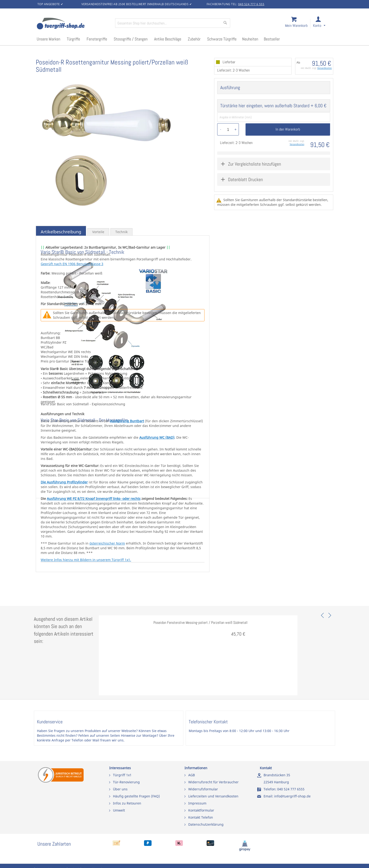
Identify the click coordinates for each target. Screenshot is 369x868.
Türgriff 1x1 (122, 775)
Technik (121, 232)
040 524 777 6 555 (251, 4)
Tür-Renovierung (126, 782)
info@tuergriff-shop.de (292, 796)
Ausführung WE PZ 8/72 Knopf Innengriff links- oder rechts (94, 499)
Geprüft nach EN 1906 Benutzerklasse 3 (72, 264)
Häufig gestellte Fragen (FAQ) (136, 796)
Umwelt (119, 810)
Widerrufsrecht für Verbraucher (213, 782)
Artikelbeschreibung (61, 232)
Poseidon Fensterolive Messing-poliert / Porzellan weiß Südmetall (201, 623)
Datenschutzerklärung (206, 824)
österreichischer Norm (107, 543)
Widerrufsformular (203, 789)
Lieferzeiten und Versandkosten (213, 796)
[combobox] (173, 23)
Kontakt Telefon (201, 817)
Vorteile (98, 232)
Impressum (197, 803)
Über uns (120, 789)
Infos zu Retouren (127, 803)
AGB (192, 775)
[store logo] (74, 24)
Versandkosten (325, 68)
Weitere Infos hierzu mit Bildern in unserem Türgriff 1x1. (86, 560)
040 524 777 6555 (291, 789)
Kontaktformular (201, 810)
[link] (323, 24)
